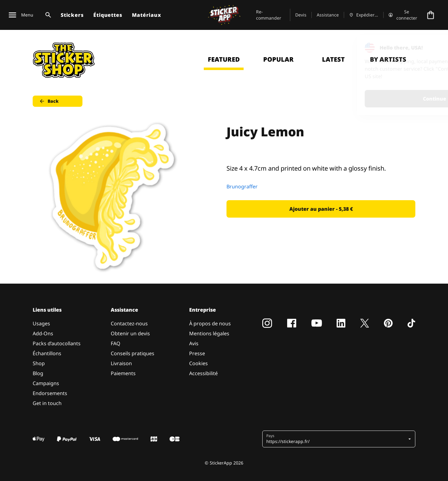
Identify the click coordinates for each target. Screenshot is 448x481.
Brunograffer (242, 186)
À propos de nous (210, 323)
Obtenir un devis (130, 333)
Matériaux (146, 15)
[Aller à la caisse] (431, 15)
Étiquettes (108, 15)
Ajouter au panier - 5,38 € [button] (321, 209)
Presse (197, 353)
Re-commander (269, 15)
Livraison (121, 363)
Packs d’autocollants (57, 343)
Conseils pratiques (133, 353)
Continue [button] (364, 99)
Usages (41, 323)
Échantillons (47, 353)
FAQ (116, 343)
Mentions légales (209, 333)
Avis (194, 343)
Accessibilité (203, 373)
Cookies (198, 363)
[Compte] (403, 15)
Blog (38, 373)
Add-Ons (43, 333)
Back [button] (49, 101)
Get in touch (47, 403)
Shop (39, 363)
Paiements (123, 373)
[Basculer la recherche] (47, 15)
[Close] (429, 48)
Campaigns (46, 383)
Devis (301, 15)
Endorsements (50, 393)
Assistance (328, 15)
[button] (336, 439)
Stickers (72, 15)
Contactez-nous (129, 323)
